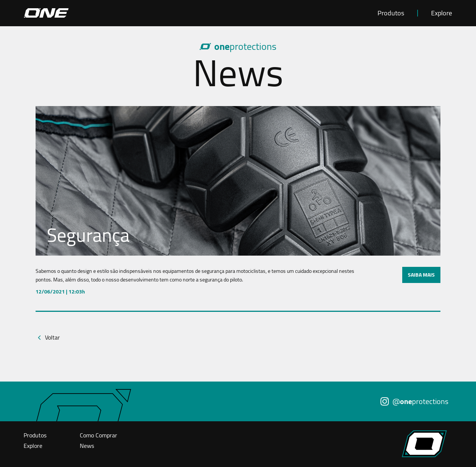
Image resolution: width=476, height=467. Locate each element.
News (87, 446)
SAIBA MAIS (421, 275)
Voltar (52, 337)
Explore (442, 13)
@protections (414, 401)
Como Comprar (98, 435)
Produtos (391, 13)
